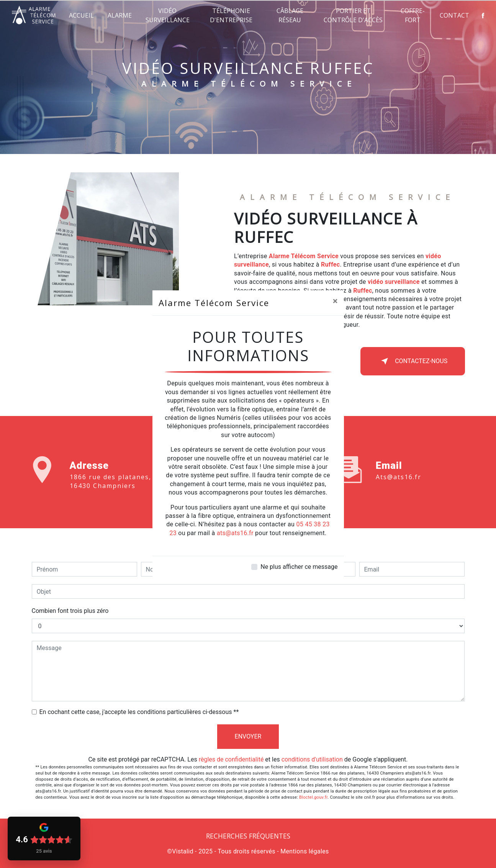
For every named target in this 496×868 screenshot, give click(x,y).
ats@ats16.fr (235, 533)
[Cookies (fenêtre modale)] (2, 863)
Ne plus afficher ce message (299, 567)
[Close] (335, 301)
